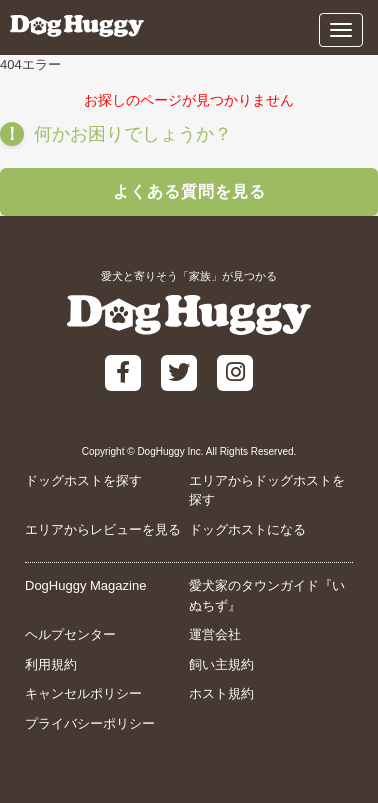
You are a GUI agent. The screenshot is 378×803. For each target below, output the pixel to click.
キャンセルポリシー (83, 693)
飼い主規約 (221, 664)
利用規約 (51, 664)
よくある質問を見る (189, 191)
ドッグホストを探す (83, 480)
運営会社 (215, 634)
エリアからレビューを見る (103, 529)
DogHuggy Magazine (85, 585)
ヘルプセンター (70, 634)
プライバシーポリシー (90, 723)
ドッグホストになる (247, 529)
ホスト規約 (221, 693)
